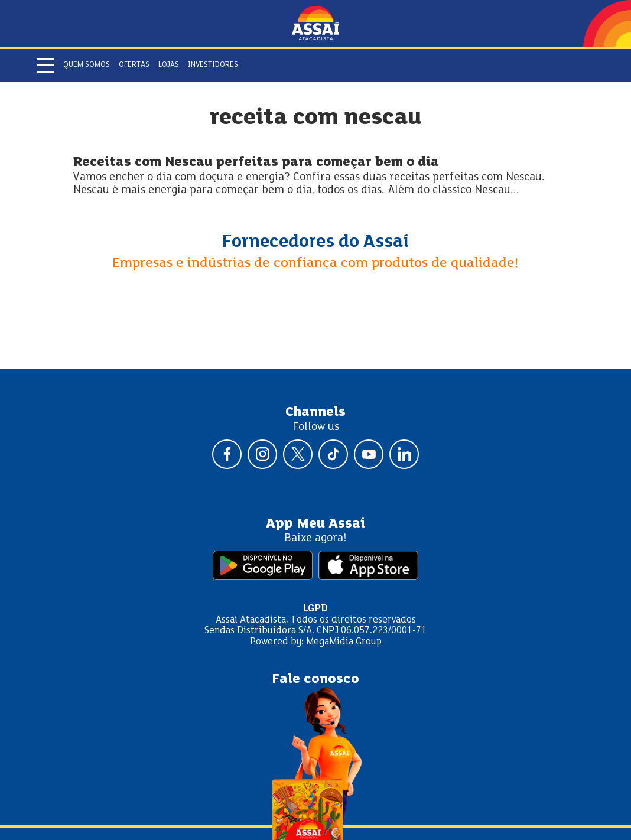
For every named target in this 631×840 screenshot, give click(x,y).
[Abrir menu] (45, 66)
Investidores (213, 65)
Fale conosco (316, 679)
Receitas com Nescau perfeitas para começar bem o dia (256, 163)
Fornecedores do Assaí (316, 242)
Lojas (169, 65)
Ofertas (134, 65)
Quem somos (87, 65)
